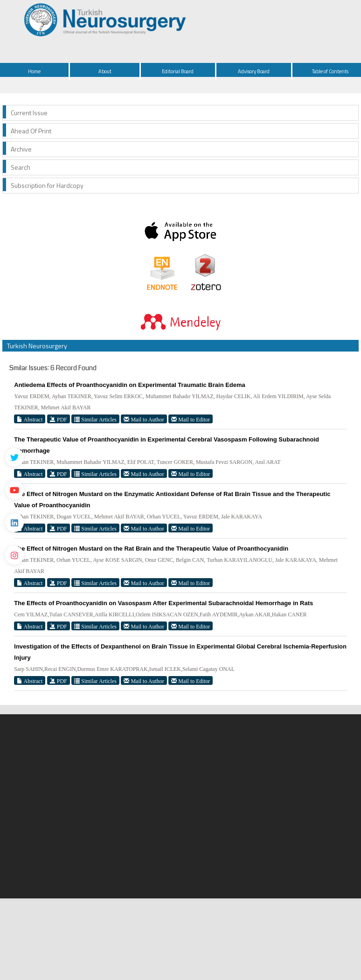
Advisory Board (254, 71)
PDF (59, 419)
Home (34, 71)
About (105, 71)
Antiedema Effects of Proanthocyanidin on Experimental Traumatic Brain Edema (130, 385)
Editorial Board (178, 71)
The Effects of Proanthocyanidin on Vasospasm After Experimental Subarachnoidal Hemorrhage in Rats (163, 603)
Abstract (30, 419)
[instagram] (14, 555)
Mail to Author (144, 419)
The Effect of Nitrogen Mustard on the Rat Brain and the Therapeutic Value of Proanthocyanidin (151, 549)
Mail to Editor (191, 419)
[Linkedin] (14, 523)
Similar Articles (95, 419)
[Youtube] (14, 490)
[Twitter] (14, 457)
